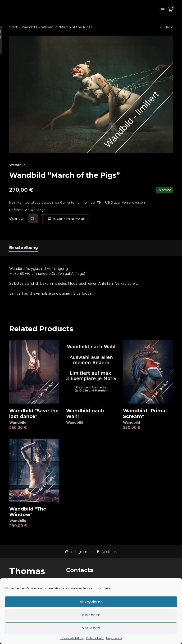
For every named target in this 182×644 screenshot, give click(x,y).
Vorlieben (91, 628)
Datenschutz (95, 638)
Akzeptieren (91, 602)
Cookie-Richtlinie (72, 638)
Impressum (114, 638)
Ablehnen (91, 615)
